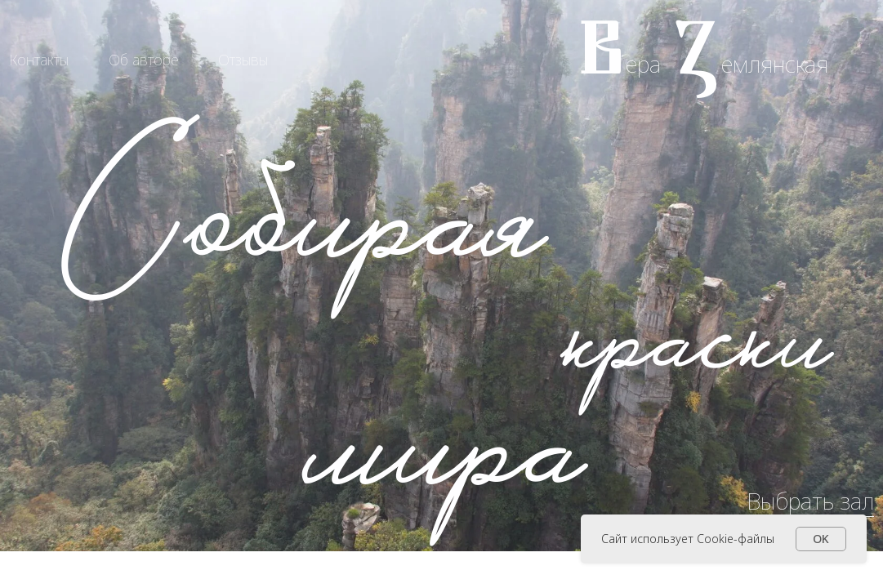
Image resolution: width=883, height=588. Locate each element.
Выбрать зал (810, 501)
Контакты (39, 60)
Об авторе (144, 60)
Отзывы (243, 60)
